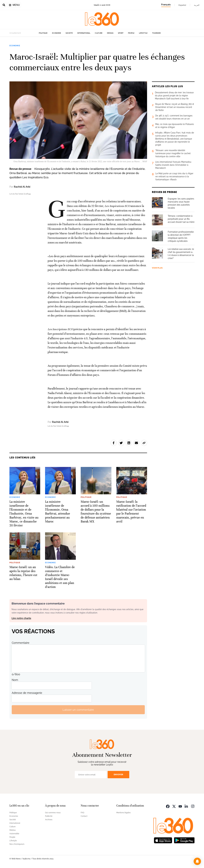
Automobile (14, 834)
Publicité (49, 816)
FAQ (82, 813)
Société (69, 33)
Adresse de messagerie (27, 693)
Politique (43, 33)
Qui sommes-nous (53, 813)
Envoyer (118, 775)
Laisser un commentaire (78, 710)
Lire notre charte (21, 618)
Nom (15, 680)
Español (182, 5)
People (131, 33)
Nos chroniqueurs (17, 844)
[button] (197, 861)
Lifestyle (143, 33)
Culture (99, 33)
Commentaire (21, 643)
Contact (84, 816)
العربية (197, 5)
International (84, 33)
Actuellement (15, 33)
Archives (49, 820)
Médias (110, 33)
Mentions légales (123, 813)
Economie (57, 33)
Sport (121, 33)
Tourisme (156, 33)
